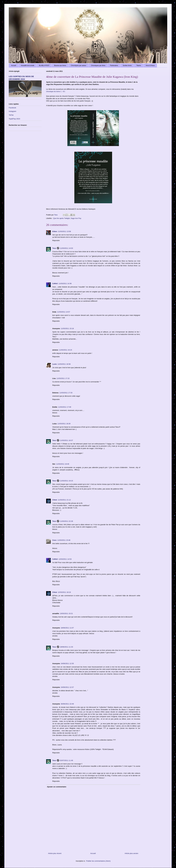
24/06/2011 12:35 (67, 664)
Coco (54, 540)
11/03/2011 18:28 (64, 424)
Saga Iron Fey (76, 218)
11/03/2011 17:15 (63, 378)
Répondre (56, 240)
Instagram (12, 111)
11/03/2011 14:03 (66, 248)
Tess (54, 248)
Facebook (12, 108)
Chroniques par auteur (79, 65)
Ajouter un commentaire (57, 787)
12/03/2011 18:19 (64, 592)
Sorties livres (127, 65)
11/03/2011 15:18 (67, 328)
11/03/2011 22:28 (66, 521)
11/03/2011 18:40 (63, 464)
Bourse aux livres (60, 65)
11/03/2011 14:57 (63, 312)
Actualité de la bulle (28, 65)
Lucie (55, 364)
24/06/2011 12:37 (67, 687)
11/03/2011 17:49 (64, 407)
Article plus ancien (132, 853)
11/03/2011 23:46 (64, 540)
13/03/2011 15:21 (66, 613)
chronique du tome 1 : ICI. (56, 91)
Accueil (14, 65)
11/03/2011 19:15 (66, 481)
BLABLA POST (44, 65)
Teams (139, 65)
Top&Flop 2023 (14, 119)
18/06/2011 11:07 (67, 628)
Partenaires (114, 65)
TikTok (11, 115)
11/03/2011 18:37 (66, 440)
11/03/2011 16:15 (66, 350)
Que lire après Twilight (61, 218)
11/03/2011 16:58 (64, 364)
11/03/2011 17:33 (66, 393)
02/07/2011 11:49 (66, 760)
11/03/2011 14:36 (65, 284)
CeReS (55, 284)
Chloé (55, 500)
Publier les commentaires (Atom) (98, 861)
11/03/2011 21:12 (64, 500)
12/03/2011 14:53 (65, 559)
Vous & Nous (150, 65)
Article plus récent (55, 853)
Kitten (55, 231)
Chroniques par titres (98, 65)
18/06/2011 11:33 (66, 647)
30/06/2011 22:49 (67, 704)
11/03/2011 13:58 (64, 231)
